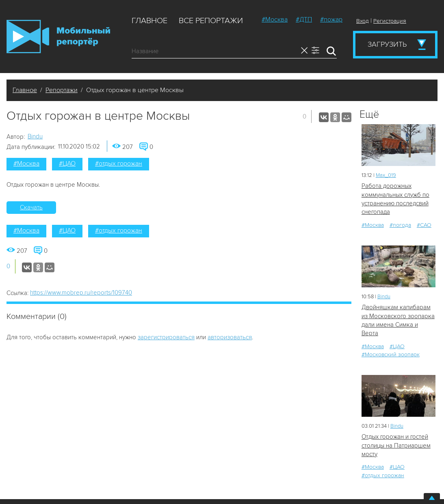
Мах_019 (386, 175)
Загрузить (387, 44)
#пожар (331, 19)
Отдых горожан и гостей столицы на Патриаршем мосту (396, 445)
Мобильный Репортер (58, 37)
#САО (424, 225)
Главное (149, 21)
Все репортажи (211, 21)
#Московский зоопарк (391, 354)
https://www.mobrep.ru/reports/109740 (81, 293)
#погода (400, 225)
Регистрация (390, 21)
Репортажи (62, 90)
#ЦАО (67, 164)
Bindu (35, 136)
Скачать (31, 207)
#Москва (275, 19)
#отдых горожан (119, 164)
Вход (363, 21)
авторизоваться (230, 337)
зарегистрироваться (166, 337)
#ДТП (304, 19)
